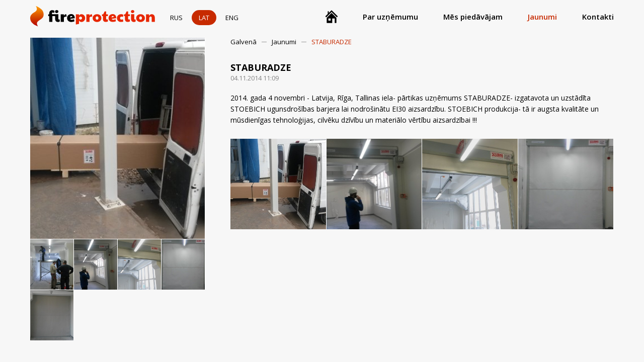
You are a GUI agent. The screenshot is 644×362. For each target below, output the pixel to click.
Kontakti (598, 17)
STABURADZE (332, 42)
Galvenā (244, 42)
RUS (176, 18)
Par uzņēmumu (390, 17)
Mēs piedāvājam (473, 17)
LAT (204, 18)
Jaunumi (542, 17)
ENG (232, 18)
